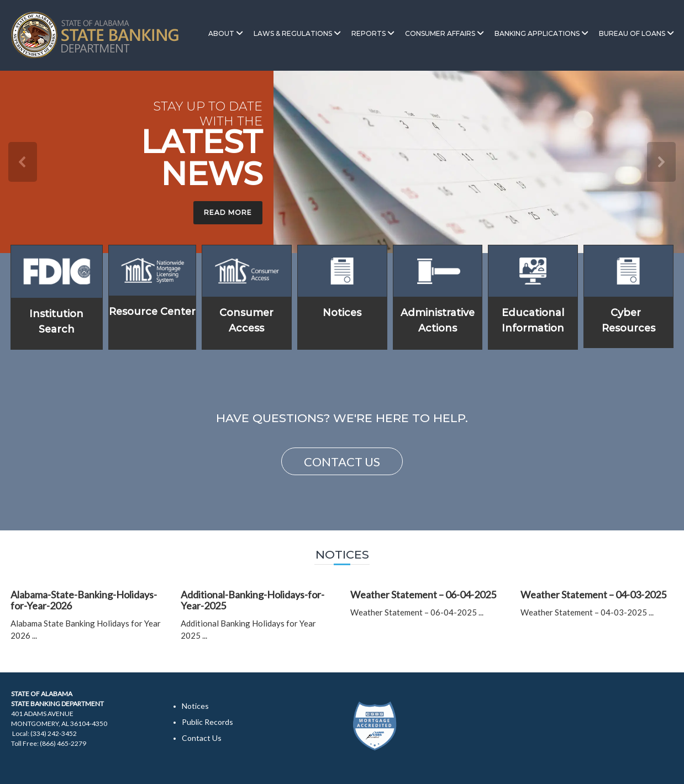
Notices (342, 313)
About (221, 33)
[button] (23, 162)
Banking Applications (537, 33)
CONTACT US (342, 462)
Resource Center (152, 312)
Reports (369, 33)
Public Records (207, 722)
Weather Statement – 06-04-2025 (423, 594)
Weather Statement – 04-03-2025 (593, 594)
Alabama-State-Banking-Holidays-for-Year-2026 (84, 600)
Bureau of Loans (632, 33)
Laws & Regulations (293, 33)
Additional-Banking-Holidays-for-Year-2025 (252, 600)
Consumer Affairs (440, 33)
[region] (342, 162)
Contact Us (202, 738)
